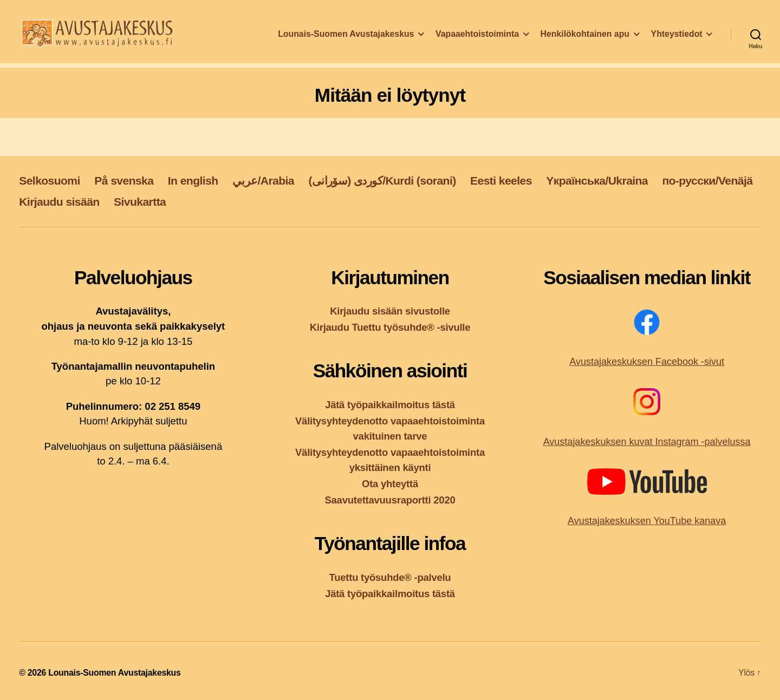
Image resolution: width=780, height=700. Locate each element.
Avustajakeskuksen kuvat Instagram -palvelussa (647, 442)
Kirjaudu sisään (59, 202)
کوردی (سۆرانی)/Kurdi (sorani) (382, 181)
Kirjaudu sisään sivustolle (390, 311)
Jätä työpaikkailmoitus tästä (390, 405)
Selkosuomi (50, 181)
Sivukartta (140, 202)
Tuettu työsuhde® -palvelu (390, 577)
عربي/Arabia (263, 181)
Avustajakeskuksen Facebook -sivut (647, 362)
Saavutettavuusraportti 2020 (390, 500)
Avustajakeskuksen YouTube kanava (647, 521)
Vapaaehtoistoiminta (477, 40)
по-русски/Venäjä (707, 181)
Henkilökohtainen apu (585, 40)
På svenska (124, 181)
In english (193, 181)
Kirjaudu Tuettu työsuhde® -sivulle (390, 327)
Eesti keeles (501, 181)
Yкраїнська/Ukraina (597, 181)
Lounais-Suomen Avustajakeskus (346, 40)
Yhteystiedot (677, 40)
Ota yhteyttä (390, 484)
